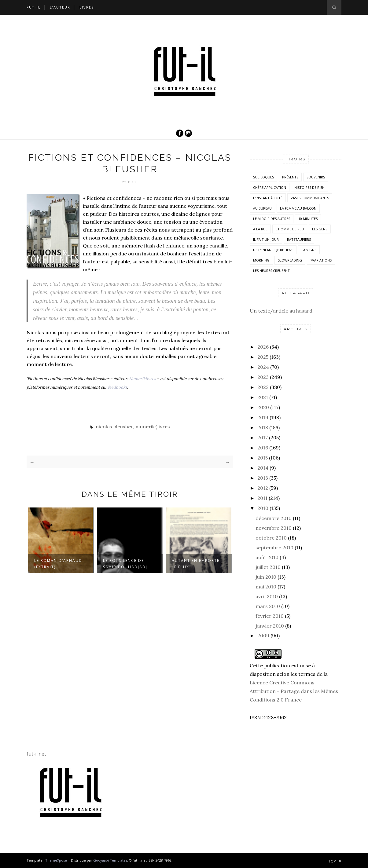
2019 (263, 417)
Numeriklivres (142, 379)
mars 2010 (268, 606)
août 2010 (267, 557)
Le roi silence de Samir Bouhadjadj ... (128, 564)
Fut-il (34, 7)
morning (261, 260)
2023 (263, 377)
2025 (263, 357)
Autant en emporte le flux (196, 564)
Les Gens (320, 229)
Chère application (270, 187)
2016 (263, 448)
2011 (262, 498)
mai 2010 (266, 587)
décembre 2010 (274, 518)
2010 (263, 508)
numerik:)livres (153, 427)
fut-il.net (36, 754)
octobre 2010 (271, 538)
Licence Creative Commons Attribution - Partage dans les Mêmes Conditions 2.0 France (294, 691)
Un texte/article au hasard (281, 311)
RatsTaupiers (299, 239)
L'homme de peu (290, 229)
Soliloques (263, 177)
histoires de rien (309, 187)
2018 (263, 427)
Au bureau (262, 208)
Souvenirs (316, 177)
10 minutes (308, 219)
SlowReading (290, 260)
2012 (263, 488)
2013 (263, 478)
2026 (263, 347)
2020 (263, 407)
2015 (263, 458)
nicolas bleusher (114, 427)
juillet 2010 (268, 567)
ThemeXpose (56, 860)
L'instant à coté (268, 198)
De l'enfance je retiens (273, 250)
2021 (263, 397)
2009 (263, 635)
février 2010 (270, 616)
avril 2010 (267, 596)
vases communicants (310, 198)
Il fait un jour (266, 239)
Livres (87, 7)
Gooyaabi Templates (110, 860)
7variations (321, 260)
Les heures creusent (271, 271)
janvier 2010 (270, 626)
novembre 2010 (274, 528)
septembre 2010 (274, 548)
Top (335, 861)
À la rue (260, 229)
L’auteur (60, 7)
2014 (263, 468)
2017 (263, 438)
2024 (263, 367)
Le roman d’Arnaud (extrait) (58, 564)
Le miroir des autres (272, 219)
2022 (263, 387)
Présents (290, 177)
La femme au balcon (298, 208)
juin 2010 (266, 577)
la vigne (309, 250)
